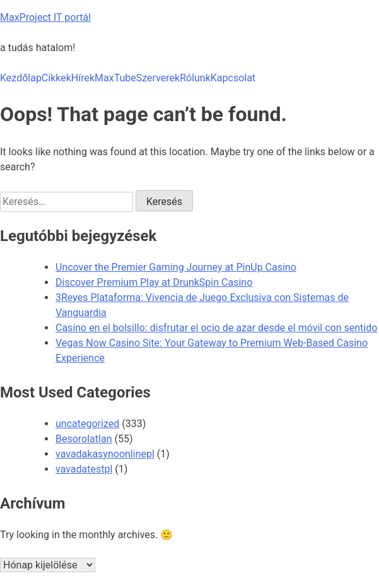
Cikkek (56, 78)
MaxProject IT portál (45, 17)
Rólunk (195, 78)
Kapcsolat (233, 78)
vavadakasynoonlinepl (105, 454)
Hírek (83, 78)
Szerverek (158, 78)
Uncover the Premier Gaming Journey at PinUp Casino (176, 267)
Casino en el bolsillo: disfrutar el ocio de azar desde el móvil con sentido (216, 328)
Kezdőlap (21, 78)
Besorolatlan (84, 439)
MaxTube (115, 78)
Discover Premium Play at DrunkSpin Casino (154, 282)
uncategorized (87, 424)
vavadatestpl (84, 469)
